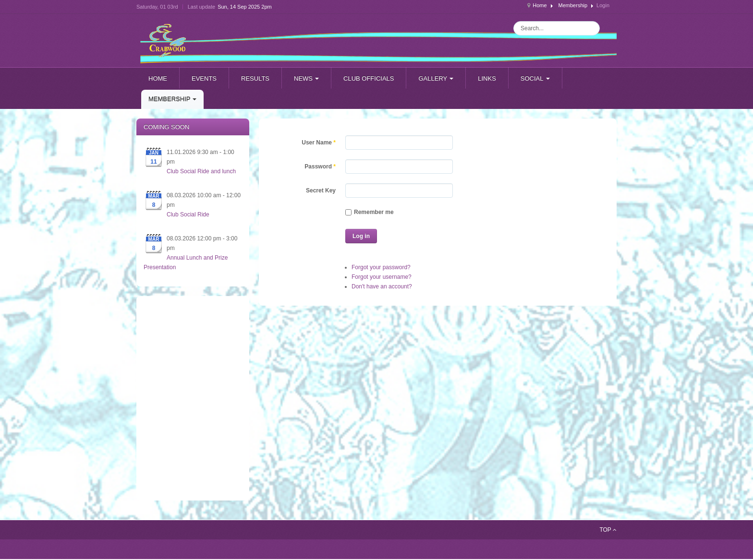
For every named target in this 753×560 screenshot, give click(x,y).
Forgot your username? (382, 277)
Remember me (370, 212)
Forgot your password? (381, 267)
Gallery (436, 78)
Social (535, 78)
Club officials (369, 78)
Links (487, 78)
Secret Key (321, 191)
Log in (361, 236)
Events (204, 78)
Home (540, 5)
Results (255, 78)
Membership (573, 5)
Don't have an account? (382, 286)
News (306, 78)
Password (320, 167)
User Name (319, 143)
